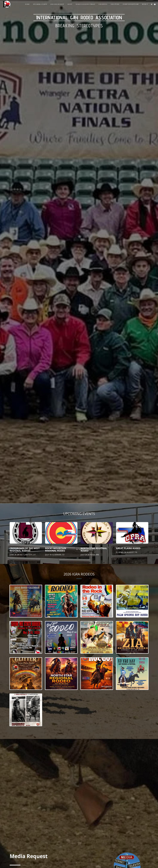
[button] (152, 4)
